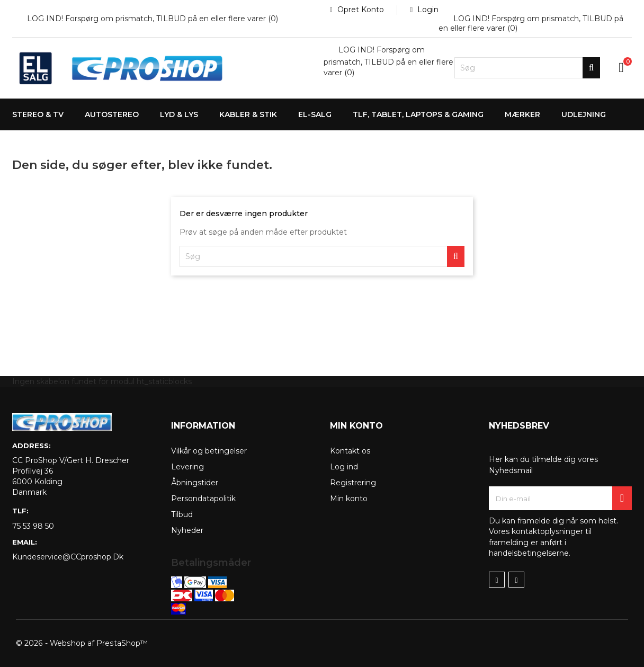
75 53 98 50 (33, 526)
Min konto (349, 499)
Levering (187, 467)
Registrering (353, 483)
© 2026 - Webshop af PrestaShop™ (81, 643)
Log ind (344, 467)
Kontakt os (350, 451)
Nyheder (187, 530)
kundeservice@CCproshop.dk (68, 557)
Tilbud (182, 514)
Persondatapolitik (203, 499)
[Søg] (527, 68)
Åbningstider (195, 483)
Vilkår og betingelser (209, 451)
